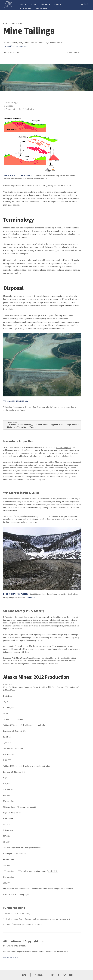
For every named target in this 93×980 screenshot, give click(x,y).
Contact (39, 975)
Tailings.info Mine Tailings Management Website (23, 924)
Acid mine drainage (11, 462)
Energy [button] (57, 5)
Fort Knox (27, 661)
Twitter (16, 52)
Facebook (8, 52)
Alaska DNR (53, 871)
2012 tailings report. (22, 895)
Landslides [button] (45, 5)
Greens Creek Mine (29, 658)
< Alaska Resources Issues (13, 23)
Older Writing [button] (26, 8)
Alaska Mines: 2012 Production (20, 109)
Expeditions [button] (42, 8)
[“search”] (82, 4)
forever (23, 410)
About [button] (23, 5)
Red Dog (38, 661)
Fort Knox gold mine (41, 407)
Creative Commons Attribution (50, 952)
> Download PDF (74, 52)
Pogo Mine (16, 658)
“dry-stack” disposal (13, 617)
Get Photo (31, 597)
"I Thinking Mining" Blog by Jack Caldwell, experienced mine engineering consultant (37, 919)
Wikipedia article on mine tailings (17, 913)
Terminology (12, 103)
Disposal (10, 106)
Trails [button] (33, 5)
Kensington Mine (25, 664)
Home (23, 975)
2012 (23, 772)
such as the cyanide (64, 447)
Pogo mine (14, 597)
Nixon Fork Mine (48, 658)
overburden (50, 250)
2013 (25, 731)
